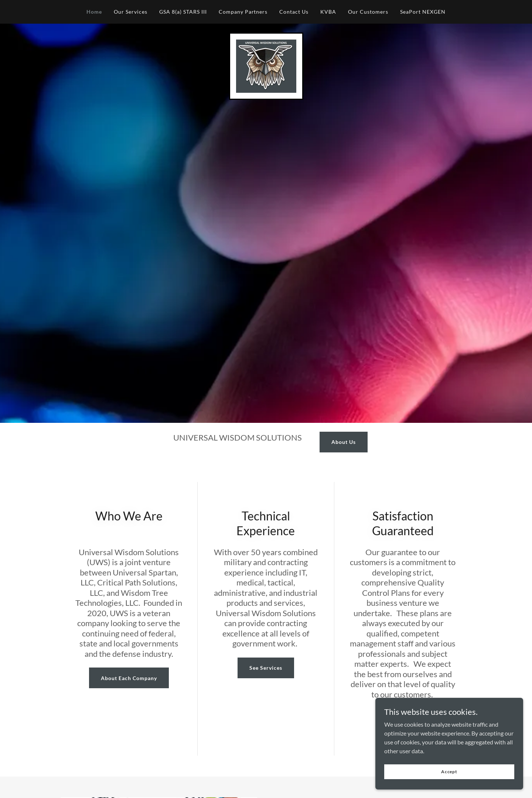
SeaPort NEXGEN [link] (423, 12)
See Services (266, 668)
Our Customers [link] (368, 12)
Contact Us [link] (294, 12)
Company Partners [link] (243, 12)
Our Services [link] (131, 12)
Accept (449, 772)
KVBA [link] (328, 12)
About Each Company (129, 678)
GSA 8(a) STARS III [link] (183, 12)
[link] (266, 65)
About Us (344, 442)
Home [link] (94, 12)
